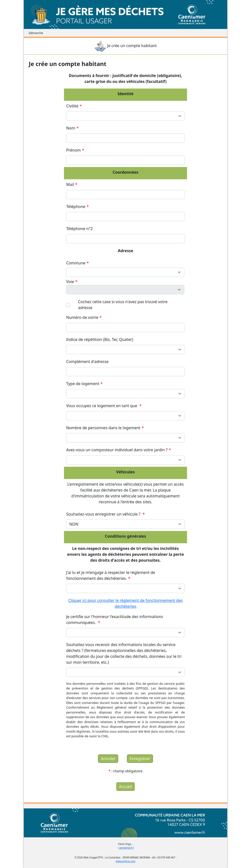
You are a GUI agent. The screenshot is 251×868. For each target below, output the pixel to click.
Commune (77, 263)
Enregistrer (140, 759)
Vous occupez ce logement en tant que (104, 406)
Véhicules (125, 472)
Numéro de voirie (84, 317)
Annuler (108, 759)
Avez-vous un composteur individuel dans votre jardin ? (119, 450)
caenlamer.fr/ (126, 848)
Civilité (74, 106)
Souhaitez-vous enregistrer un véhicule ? (106, 514)
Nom (72, 128)
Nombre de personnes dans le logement (105, 428)
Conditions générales (125, 536)
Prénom (75, 150)
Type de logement (84, 384)
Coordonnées (125, 172)
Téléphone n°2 (82, 229)
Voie (72, 282)
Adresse (125, 251)
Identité (126, 94)
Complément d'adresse (89, 362)
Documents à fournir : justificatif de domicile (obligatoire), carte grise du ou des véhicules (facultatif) (125, 78)
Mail (72, 184)
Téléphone (77, 207)
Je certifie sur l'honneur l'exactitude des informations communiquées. (115, 620)
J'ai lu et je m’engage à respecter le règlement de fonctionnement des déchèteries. (111, 575)
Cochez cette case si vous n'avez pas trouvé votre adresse (123, 305)
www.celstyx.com (126, 861)
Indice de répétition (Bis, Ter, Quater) (101, 339)
